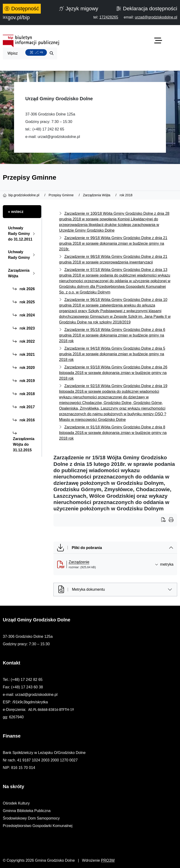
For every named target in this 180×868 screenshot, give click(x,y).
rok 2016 (24, 420)
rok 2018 (24, 394)
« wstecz (16, 212)
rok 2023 (24, 328)
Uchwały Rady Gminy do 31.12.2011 (22, 234)
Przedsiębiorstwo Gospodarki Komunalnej (38, 826)
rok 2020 (24, 368)
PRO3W (108, 860)
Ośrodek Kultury (16, 803)
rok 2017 (24, 407)
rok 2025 (24, 302)
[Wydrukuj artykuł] (165, 520)
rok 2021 (24, 354)
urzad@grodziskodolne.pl (59, 137)
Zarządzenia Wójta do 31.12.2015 (24, 442)
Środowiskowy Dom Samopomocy (31, 818)
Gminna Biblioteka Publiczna (27, 811)
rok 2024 (24, 315)
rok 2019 (24, 381)
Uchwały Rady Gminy (22, 255)
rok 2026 (24, 289)
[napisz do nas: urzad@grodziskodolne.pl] (156, 17)
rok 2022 (24, 341)
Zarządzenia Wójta (22, 273)
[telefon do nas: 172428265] (109, 17)
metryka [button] (164, 564)
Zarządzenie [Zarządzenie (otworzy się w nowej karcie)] (79, 562)
